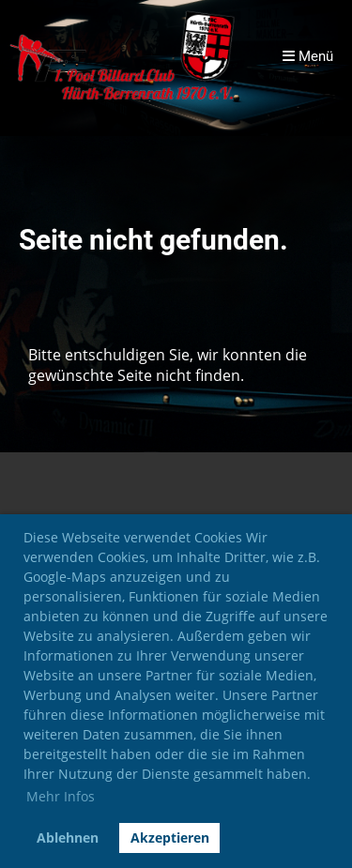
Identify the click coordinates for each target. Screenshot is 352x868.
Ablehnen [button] (68, 838)
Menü (308, 56)
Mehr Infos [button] (61, 796)
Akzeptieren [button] (170, 838)
